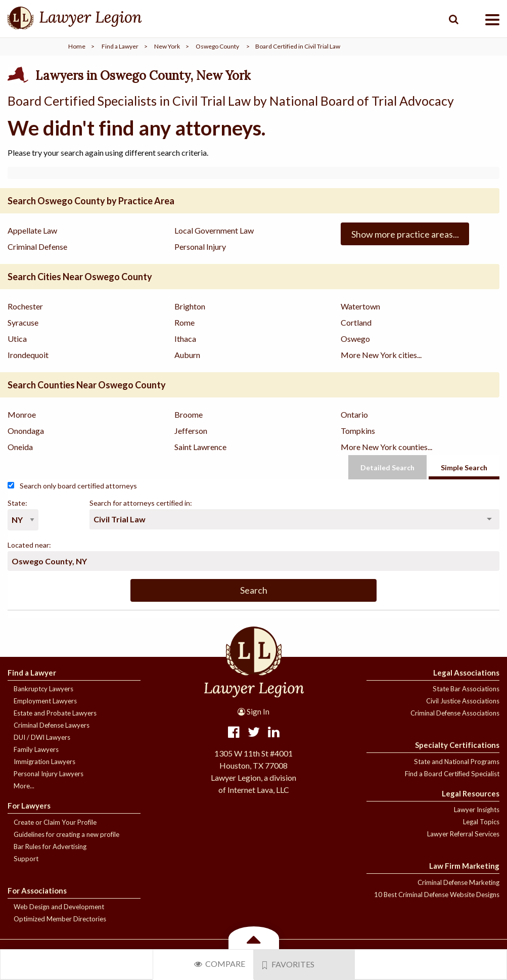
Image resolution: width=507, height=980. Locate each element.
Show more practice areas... (405, 234)
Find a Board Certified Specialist (452, 774)
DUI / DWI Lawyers (42, 737)
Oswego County (217, 46)
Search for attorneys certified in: (141, 503)
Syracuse (23, 322)
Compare (220, 964)
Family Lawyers (36, 749)
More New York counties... (386, 447)
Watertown (360, 306)
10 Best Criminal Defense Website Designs (437, 895)
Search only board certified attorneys (72, 486)
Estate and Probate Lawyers (55, 713)
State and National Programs (457, 762)
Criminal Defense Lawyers (52, 725)
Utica (17, 339)
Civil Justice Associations (463, 701)
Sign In (253, 711)
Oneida (20, 447)
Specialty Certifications (457, 745)
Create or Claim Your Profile (55, 822)
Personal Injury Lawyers (49, 774)
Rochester (25, 306)
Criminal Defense (37, 247)
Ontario (354, 414)
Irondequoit (28, 355)
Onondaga (26, 431)
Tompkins (358, 431)
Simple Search (464, 467)
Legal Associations (466, 673)
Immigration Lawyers (44, 762)
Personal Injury (200, 247)
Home (77, 46)
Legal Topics (481, 822)
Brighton (190, 306)
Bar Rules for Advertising (50, 847)
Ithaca (185, 339)
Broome (189, 414)
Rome (185, 322)
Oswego (355, 339)
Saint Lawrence (200, 447)
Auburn (187, 355)
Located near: (29, 545)
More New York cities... (381, 355)
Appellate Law (32, 230)
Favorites (289, 964)
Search (254, 590)
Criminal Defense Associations (455, 713)
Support (26, 859)
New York (167, 46)
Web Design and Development (59, 907)
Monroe (22, 414)
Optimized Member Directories (60, 919)
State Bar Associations (466, 689)
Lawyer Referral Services (463, 834)
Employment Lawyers (45, 701)
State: (17, 503)
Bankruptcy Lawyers (43, 689)
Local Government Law (214, 230)
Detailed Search (387, 467)
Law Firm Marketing (464, 866)
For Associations (37, 890)
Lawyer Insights (477, 810)
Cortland (356, 322)
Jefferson (191, 431)
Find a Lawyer (120, 46)
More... (24, 786)
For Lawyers (29, 806)
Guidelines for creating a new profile (66, 834)
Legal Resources (471, 793)
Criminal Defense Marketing (458, 882)
